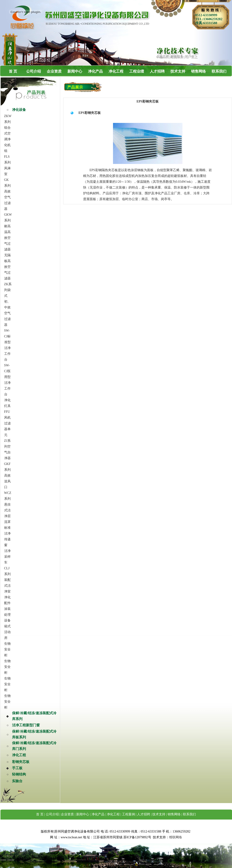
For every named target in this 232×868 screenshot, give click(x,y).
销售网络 (198, 71)
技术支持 (178, 71)
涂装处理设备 (7, 615)
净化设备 (19, 110)
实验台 (17, 781)
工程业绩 (137, 71)
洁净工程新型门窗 (26, 725)
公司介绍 (34, 71)
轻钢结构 (19, 774)
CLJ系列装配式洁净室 (7, 580)
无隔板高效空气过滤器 (7, 267)
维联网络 (176, 837)
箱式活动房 (7, 632)
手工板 (17, 768)
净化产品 (95, 71)
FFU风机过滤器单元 (7, 423)
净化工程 (116, 71)
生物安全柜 (7, 649)
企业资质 (54, 71)
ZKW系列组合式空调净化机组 (8, 133)
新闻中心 (75, 71)
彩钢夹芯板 (21, 762)
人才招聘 (157, 71)
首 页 (13, 71)
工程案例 (129, 814)
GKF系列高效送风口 (7, 476)
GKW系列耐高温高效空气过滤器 (8, 232)
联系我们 (219, 71)
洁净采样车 (7, 557)
